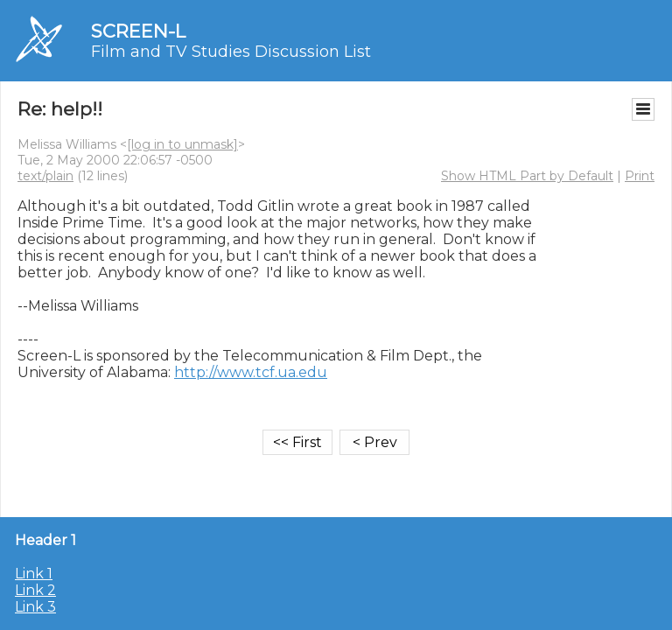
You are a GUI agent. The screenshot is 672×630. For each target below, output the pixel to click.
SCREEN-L (138, 31)
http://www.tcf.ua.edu (251, 372)
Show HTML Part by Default (527, 176)
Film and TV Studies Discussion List (231, 52)
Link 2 (35, 590)
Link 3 (35, 607)
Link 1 (34, 574)
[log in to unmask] (182, 144)
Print (640, 176)
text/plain (45, 176)
